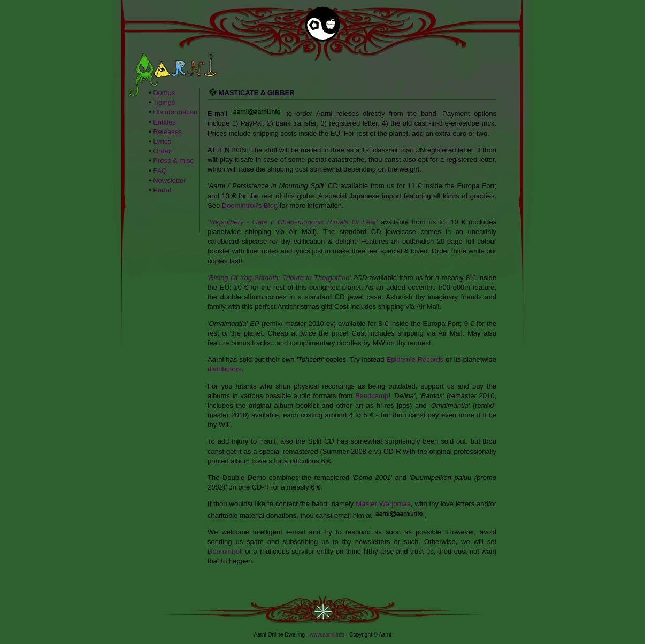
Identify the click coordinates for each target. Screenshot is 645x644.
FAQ (160, 171)
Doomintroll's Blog (250, 205)
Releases (167, 132)
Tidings (164, 102)
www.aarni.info (327, 635)
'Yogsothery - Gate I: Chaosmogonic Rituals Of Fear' (293, 222)
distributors (225, 369)
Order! (163, 151)
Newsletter (169, 180)
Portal (162, 190)
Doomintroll (225, 551)
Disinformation (175, 112)
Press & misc (173, 161)
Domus (164, 93)
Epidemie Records (415, 359)
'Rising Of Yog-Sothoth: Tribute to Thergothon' (279, 278)
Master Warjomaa (383, 504)
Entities (164, 122)
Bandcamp (372, 396)
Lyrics (162, 141)
